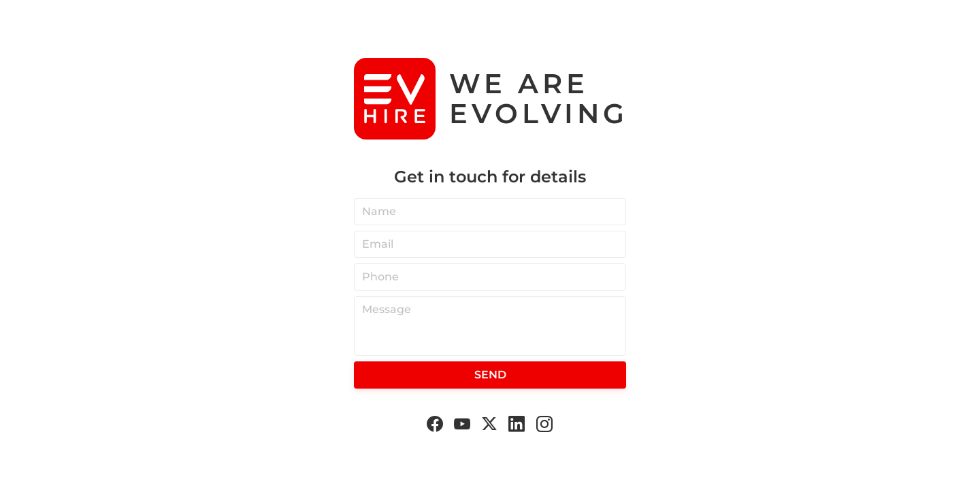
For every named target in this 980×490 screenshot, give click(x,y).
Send (490, 375)
